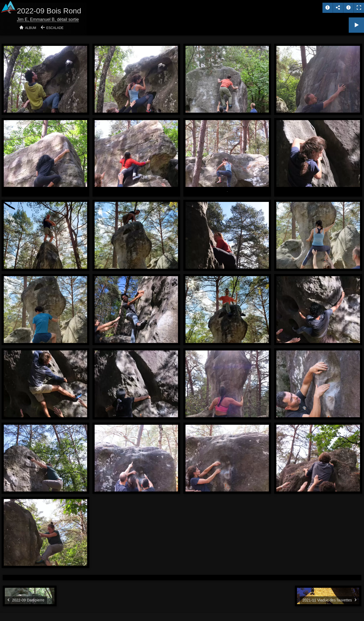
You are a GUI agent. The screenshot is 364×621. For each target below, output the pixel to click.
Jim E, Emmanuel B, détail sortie (48, 19)
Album (31, 28)
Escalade (55, 28)
